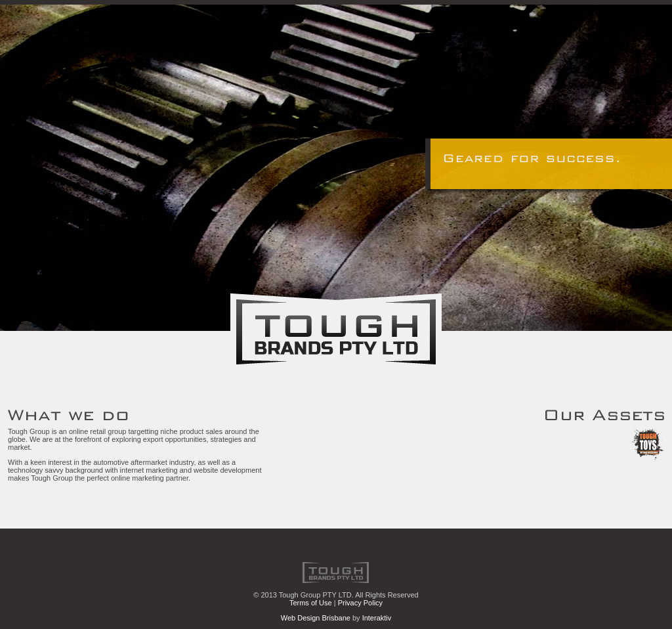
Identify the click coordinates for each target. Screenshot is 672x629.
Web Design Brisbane (316, 618)
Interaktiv (377, 618)
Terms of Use (311, 603)
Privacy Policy (360, 603)
